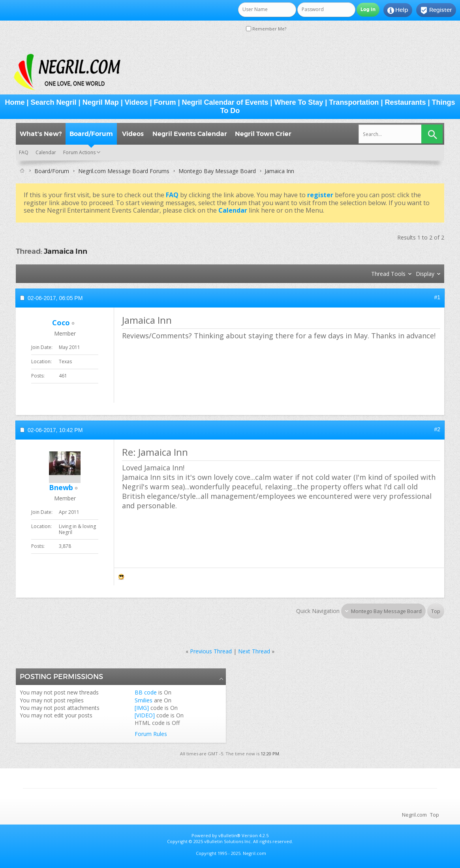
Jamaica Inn (66, 251)
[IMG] (142, 708)
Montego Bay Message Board (217, 171)
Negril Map (101, 102)
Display (425, 274)
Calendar (46, 152)
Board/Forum (91, 134)
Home (15, 102)
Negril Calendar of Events (225, 102)
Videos (136, 102)
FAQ (24, 152)
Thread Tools (388, 274)
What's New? (41, 134)
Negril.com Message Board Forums (124, 171)
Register (436, 10)
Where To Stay (299, 102)
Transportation (354, 102)
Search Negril (54, 102)
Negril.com (414, 815)
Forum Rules (151, 734)
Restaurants (405, 102)
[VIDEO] (145, 715)
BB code (146, 692)
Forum (165, 102)
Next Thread (254, 651)
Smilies (144, 700)
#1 (437, 297)
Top (436, 611)
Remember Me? (266, 29)
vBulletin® (229, 835)
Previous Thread (211, 651)
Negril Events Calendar (190, 134)
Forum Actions (79, 152)
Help (398, 10)
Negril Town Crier (263, 134)
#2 (437, 429)
